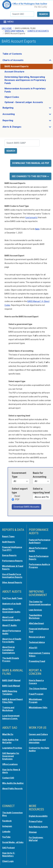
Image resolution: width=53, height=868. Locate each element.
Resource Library (37, 637)
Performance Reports (12, 561)
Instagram (7, 826)
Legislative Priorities (12, 748)
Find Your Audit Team (12, 598)
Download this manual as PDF (31, 163)
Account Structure (14, 72)
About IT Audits (9, 625)
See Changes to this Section (29, 176)
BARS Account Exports (17, 66)
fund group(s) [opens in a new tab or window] (31, 217)
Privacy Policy (36, 821)
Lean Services (35, 610)
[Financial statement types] (42, 481)
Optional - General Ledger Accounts (24, 102)
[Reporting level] (42, 497)
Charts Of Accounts (38, 31)
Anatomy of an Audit (12, 604)
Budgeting (16, 109)
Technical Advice (37, 642)
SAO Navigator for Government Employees (11, 756)
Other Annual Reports (12, 582)
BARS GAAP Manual (15, 31)
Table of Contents (12, 54)
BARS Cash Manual (11, 686)
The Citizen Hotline (38, 689)
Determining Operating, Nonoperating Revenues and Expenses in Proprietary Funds (25, 80)
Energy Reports (9, 555)
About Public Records (12, 789)
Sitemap (33, 832)
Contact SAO (8, 778)
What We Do (8, 734)
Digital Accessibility (38, 816)
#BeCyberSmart (36, 623)
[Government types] (21, 481)
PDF (17, 499)
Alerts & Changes (20, 128)
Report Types (8, 536)
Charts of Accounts (21, 61)
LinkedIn (6, 832)
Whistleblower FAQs (38, 708)
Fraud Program (36, 694)
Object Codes (12, 97)
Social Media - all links (13, 842)
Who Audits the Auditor (13, 783)
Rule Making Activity (38, 827)
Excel (17, 496)
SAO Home (7, 28)
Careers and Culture (38, 734)
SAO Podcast (8, 848)
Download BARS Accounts (26, 507)
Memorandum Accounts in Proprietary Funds (25, 90)
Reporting (16, 121)
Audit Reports (9, 542)
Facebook (7, 821)
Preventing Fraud (37, 661)
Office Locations (10, 764)
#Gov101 (33, 648)
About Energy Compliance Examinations (9, 650)
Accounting (17, 115)
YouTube (6, 837)
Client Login (8, 861)
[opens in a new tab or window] (37, 229)
